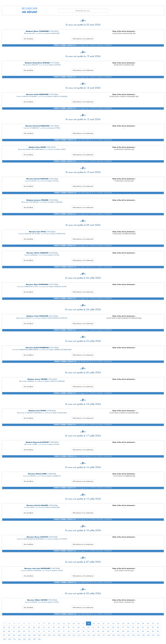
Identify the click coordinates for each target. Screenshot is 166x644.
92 (138, 631)
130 (9, 639)
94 (148, 631)
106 (49, 635)
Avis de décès (28, 39)
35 (14, 627)
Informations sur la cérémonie (83, 39)
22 (108, 623)
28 (138, 623)
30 (148, 623)
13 (64, 623)
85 (103, 631)
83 (93, 631)
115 (94, 635)
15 (74, 623)
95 (153, 631)
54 (108, 627)
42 (49, 627)
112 (79, 635)
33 (4, 627)
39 (34, 627)
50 (88, 627)
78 (69, 631)
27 (133, 623)
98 (9, 635)
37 (24, 627)
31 (153, 623)
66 (9, 631)
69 (24, 631)
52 (98, 627)
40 (39, 627)
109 (64, 635)
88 (118, 631)
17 (84, 623)
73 (44, 631)
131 (14, 639)
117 (104, 635)
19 (93, 623)
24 (118, 623)
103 (34, 635)
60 (138, 627)
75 (54, 631)
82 (88, 631)
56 (118, 627)
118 (109, 635)
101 (24, 635)
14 (69, 623)
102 (29, 635)
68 (19, 631)
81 (83, 631)
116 (99, 635)
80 (79, 631)
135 (34, 639)
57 (123, 627)
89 (123, 631)
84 (98, 631)
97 (4, 635)
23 (113, 623)
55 (113, 627)
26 (128, 623)
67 (14, 631)
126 (148, 635)
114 (89, 635)
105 (44, 635)
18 (89, 623)
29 (143, 623)
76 (59, 631)
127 (153, 635)
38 (29, 627)
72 (39, 631)
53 (103, 627)
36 (19, 627)
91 (133, 631)
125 (143, 635)
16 (79, 623)
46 (69, 627)
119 (113, 635)
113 (84, 635)
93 (143, 631)
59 (133, 627)
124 (138, 635)
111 (74, 635)
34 (9, 627)
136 (39, 639)
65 (4, 631)
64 (158, 627)
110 (69, 635)
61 (143, 627)
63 (153, 627)
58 (128, 627)
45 (64, 627)
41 (44, 627)
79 (74, 631)
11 (54, 623)
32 (158, 623)
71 (34, 631)
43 (54, 627)
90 (128, 631)
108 (59, 635)
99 (14, 635)
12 (59, 623)
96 (158, 631)
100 (19, 635)
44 (59, 627)
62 (148, 627)
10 (49, 623)
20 (98, 623)
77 (64, 631)
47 (74, 627)
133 (24, 639)
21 (103, 623)
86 (108, 631)
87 (113, 631)
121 (123, 635)
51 (93, 627)
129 (4, 639)
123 (133, 635)
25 (123, 623)
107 (54, 635)
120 (118, 635)
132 (19, 639)
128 (158, 635)
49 (83, 627)
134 (29, 639)
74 (49, 631)
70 (29, 631)
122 (128, 635)
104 (39, 635)
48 (79, 627)
